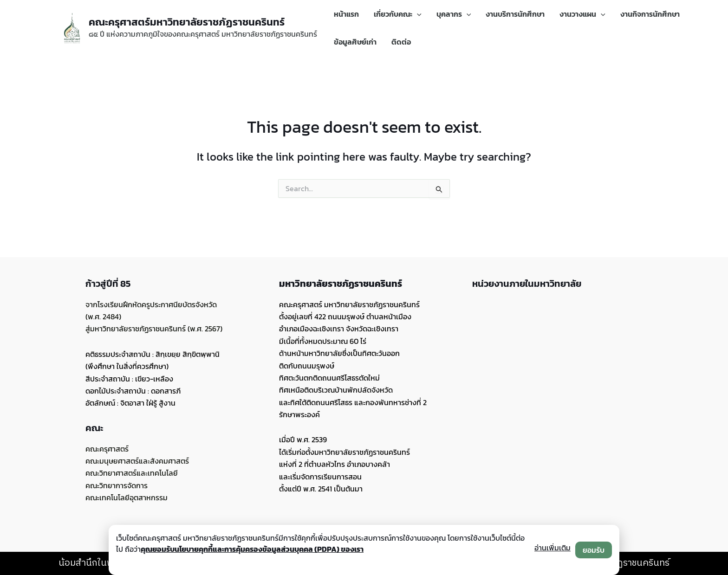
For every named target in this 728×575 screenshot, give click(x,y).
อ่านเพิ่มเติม (552, 548)
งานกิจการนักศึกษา (650, 14)
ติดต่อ (401, 42)
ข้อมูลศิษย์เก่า (355, 42)
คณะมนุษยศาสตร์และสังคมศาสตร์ (137, 461)
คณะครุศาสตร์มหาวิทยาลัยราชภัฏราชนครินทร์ (187, 22)
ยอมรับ (594, 550)
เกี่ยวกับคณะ (398, 14)
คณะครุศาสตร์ (107, 449)
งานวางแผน (582, 14)
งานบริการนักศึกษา (515, 14)
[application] (417, 14)
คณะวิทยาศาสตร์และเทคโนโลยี (132, 473)
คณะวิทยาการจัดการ (117, 485)
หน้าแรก (346, 14)
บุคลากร (454, 14)
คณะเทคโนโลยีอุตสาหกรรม (127, 497)
